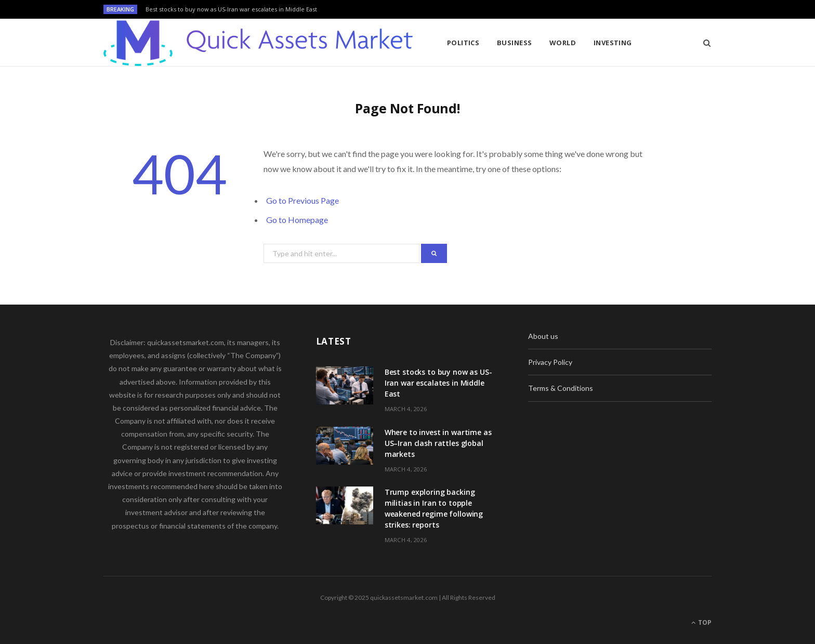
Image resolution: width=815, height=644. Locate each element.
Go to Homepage (297, 220)
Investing (613, 43)
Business (515, 43)
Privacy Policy (550, 362)
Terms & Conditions (561, 388)
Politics (463, 43)
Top (701, 622)
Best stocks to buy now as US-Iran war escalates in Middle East (231, 9)
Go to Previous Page (303, 200)
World (563, 43)
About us (543, 336)
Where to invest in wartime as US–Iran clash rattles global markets (438, 443)
